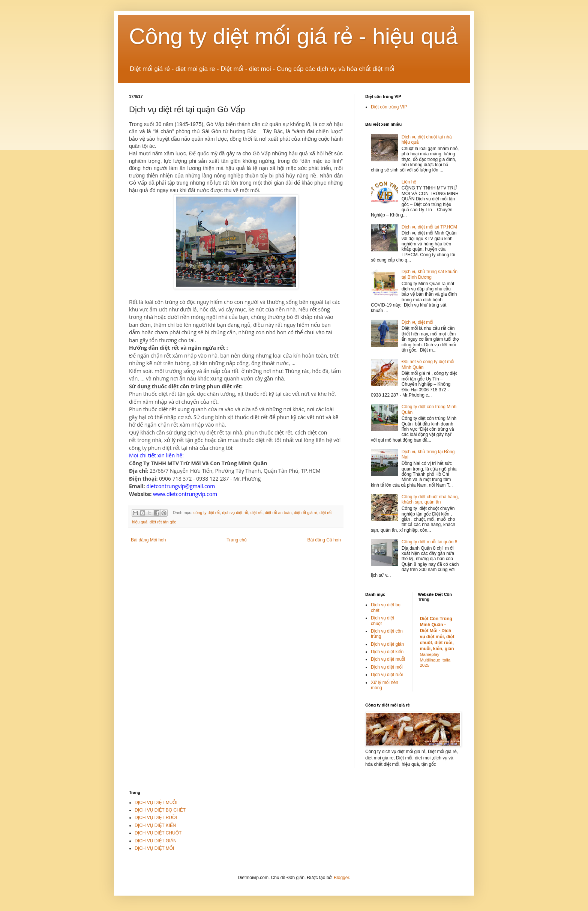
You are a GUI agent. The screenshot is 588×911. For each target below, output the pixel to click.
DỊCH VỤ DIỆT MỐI (154, 848)
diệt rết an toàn (278, 513)
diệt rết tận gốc (163, 522)
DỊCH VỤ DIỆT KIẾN (155, 825)
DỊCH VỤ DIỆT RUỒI (156, 818)
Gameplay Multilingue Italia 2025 (435, 660)
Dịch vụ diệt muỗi (388, 659)
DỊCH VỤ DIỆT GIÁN (156, 841)
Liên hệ (409, 182)
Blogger (341, 878)
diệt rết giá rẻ (306, 513)
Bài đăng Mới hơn (148, 540)
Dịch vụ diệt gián (387, 644)
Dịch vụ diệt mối (418, 322)
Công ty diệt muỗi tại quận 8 (430, 542)
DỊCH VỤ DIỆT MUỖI (156, 803)
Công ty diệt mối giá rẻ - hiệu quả (294, 36)
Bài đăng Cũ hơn (324, 540)
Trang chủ (236, 540)
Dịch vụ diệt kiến (387, 652)
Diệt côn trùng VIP (389, 107)
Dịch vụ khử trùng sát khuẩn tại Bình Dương (430, 274)
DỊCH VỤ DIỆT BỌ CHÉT (160, 810)
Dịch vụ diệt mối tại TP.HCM (429, 227)
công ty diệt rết (207, 513)
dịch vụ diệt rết (235, 513)
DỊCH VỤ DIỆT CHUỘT (158, 833)
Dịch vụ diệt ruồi (387, 675)
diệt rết (257, 513)
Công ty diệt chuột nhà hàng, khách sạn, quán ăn (430, 499)
